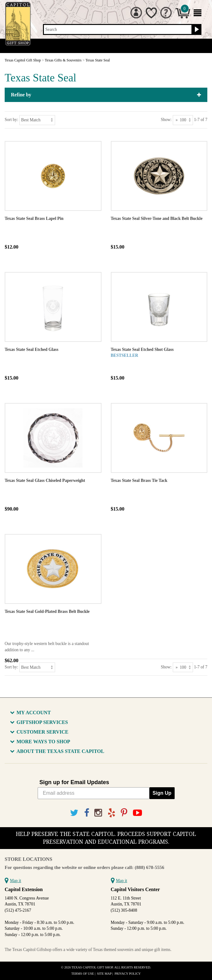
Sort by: (11, 120)
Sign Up (162, 793)
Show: (166, 120)
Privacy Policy (128, 974)
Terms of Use (83, 974)
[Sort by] (37, 120)
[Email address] (94, 793)
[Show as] (183, 120)
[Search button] (196, 30)
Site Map (104, 974)
